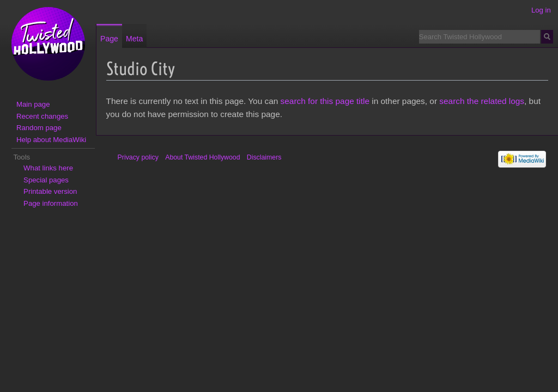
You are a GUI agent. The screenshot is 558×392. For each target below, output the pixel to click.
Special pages (46, 180)
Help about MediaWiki (51, 140)
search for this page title (325, 101)
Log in (541, 10)
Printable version (50, 191)
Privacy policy (138, 157)
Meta (134, 39)
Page (109, 39)
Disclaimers (264, 157)
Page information (51, 203)
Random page (39, 128)
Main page (33, 104)
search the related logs (482, 101)
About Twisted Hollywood (202, 157)
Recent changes (42, 116)
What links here (48, 168)
